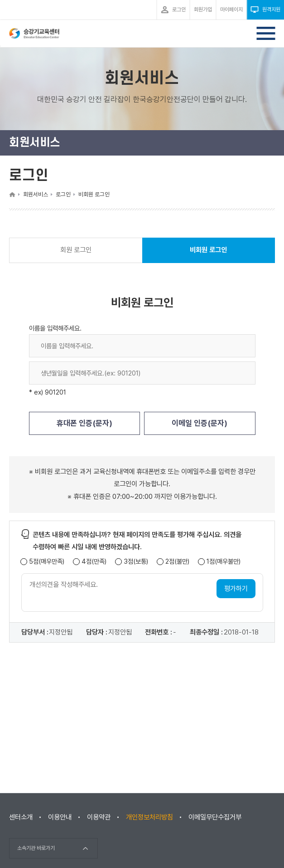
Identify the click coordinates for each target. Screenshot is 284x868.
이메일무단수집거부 (215, 817)
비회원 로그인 (208, 254)
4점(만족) (94, 562)
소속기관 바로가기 (36, 848)
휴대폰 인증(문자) (84, 423)
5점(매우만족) (47, 562)
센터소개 (21, 817)
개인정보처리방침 (149, 817)
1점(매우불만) (224, 562)
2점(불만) (177, 562)
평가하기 (236, 589)
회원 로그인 (76, 250)
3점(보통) (136, 562)
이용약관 (99, 817)
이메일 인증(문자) (200, 423)
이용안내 (60, 817)
